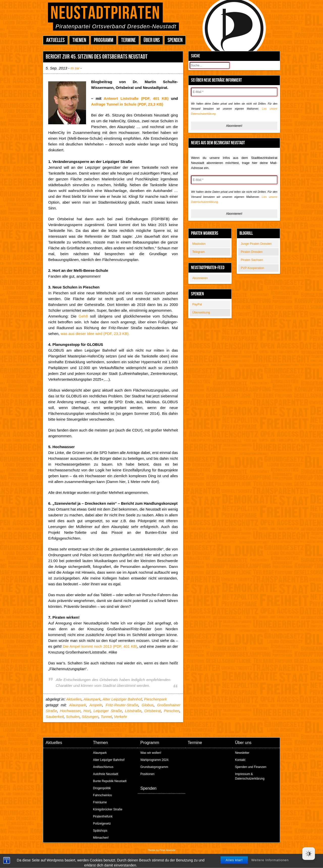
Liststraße (133, 711)
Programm (104, 40)
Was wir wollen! (151, 753)
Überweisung (201, 312)
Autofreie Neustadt (106, 774)
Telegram (198, 252)
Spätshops (100, 831)
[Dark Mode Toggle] (309, 854)
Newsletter (242, 753)
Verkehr (121, 717)
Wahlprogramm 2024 (154, 760)
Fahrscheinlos (103, 795)
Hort (87, 711)
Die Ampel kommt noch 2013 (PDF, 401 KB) (100, 646)
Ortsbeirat (153, 711)
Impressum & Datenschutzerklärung (250, 776)
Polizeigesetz (102, 824)
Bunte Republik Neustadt (110, 781)
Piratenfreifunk (103, 816)
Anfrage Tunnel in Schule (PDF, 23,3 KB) (127, 104)
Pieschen (172, 711)
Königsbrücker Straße (108, 809)
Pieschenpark (155, 699)
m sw (75, 68)
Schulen (73, 717)
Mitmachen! (101, 838)
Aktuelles (55, 40)
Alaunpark (92, 699)
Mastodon (199, 244)
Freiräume (100, 802)
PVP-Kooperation (252, 268)
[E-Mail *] (234, 92)
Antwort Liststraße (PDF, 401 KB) (136, 98)
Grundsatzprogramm (154, 767)
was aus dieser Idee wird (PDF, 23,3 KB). (95, 334)
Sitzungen (90, 717)
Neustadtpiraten (105, 13)
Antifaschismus (103, 767)
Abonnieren (200, 278)
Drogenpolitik (102, 788)
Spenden (175, 40)
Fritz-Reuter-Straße (122, 705)
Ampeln (96, 705)
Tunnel (106, 717)
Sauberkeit (55, 717)
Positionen (147, 774)
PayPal (197, 304)
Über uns (152, 40)
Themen (79, 40)
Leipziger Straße (108, 711)
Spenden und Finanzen (251, 767)
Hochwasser (70, 711)
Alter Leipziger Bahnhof (122, 699)
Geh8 (83, 316)
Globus (148, 705)
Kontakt (240, 760)
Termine (128, 40)
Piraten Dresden (252, 252)
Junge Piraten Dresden (256, 244)
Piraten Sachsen (252, 260)
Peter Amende (167, 850)
